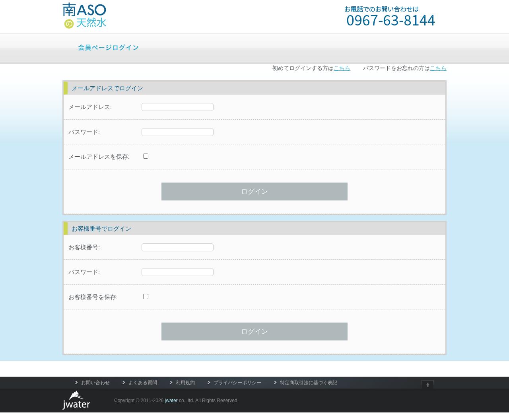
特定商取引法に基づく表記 (309, 383)
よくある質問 (143, 383)
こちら (342, 68)
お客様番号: (84, 247)
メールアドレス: (90, 107)
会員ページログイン (108, 47)
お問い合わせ (95, 383)
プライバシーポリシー (237, 383)
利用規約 (185, 383)
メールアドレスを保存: (99, 157)
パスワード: (84, 132)
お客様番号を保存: (93, 297)
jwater (171, 401)
